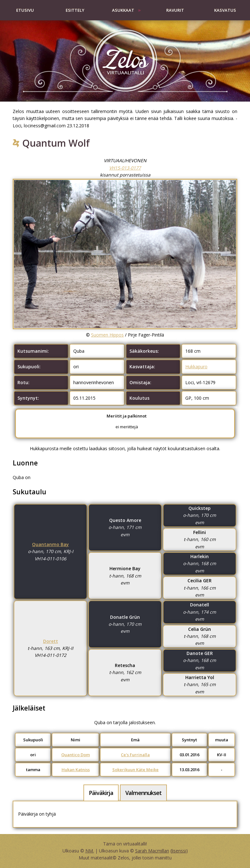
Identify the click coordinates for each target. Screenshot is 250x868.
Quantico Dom (76, 755)
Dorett (51, 641)
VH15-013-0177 (125, 168)
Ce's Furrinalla (135, 755)
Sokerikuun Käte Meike (135, 770)
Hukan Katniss (76, 770)
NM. (90, 851)
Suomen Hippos (107, 335)
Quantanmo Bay (50, 544)
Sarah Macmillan (152, 851)
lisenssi (179, 851)
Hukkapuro (196, 367)
